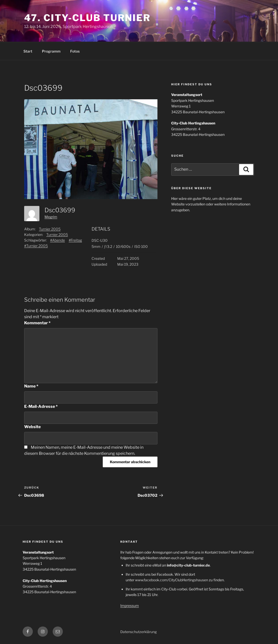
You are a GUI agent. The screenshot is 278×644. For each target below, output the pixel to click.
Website (32, 427)
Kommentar (37, 323)
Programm (51, 51)
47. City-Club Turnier (87, 18)
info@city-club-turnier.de (188, 565)
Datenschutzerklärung (138, 632)
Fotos (75, 51)
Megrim (51, 217)
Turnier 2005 (50, 229)
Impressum (130, 606)
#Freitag (75, 240)
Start (28, 51)
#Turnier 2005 (36, 246)
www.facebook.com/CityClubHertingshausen (172, 580)
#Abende (57, 240)
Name (31, 386)
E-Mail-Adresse (41, 406)
